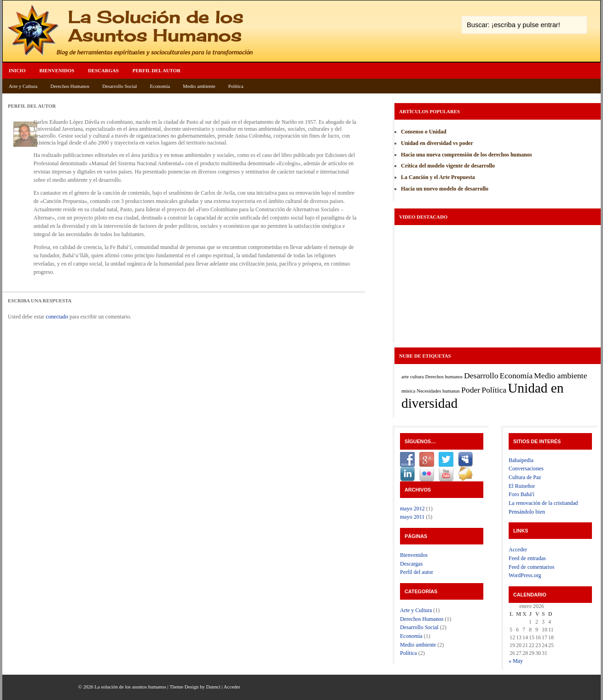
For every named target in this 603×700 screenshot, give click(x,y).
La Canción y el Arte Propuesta (438, 177)
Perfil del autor (157, 70)
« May (516, 661)
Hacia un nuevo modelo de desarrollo (445, 189)
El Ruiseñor (522, 486)
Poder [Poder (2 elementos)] (471, 390)
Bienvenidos (57, 70)
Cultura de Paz (525, 477)
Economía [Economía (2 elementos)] (516, 376)
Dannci (213, 687)
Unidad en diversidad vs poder (437, 143)
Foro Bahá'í (522, 494)
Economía (160, 86)
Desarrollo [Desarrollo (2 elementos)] (481, 376)
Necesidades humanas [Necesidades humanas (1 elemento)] (438, 391)
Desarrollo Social (119, 86)
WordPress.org (525, 575)
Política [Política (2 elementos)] (494, 390)
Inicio (17, 70)
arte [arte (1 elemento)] (405, 377)
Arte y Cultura (23, 86)
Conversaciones (526, 469)
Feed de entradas (527, 558)
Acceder (518, 550)
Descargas (103, 70)
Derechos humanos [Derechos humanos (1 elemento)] (444, 377)
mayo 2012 (412, 509)
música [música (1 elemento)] (408, 391)
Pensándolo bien (527, 512)
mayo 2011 (412, 517)
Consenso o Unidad (424, 132)
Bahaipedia (521, 460)
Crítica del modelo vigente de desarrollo (448, 166)
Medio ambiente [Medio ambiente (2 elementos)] (560, 376)
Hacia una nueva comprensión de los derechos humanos (467, 155)
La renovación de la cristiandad (543, 503)
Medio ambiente (199, 86)
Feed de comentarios (531, 567)
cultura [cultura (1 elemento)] (417, 377)
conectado (57, 317)
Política (236, 86)
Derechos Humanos (70, 86)
